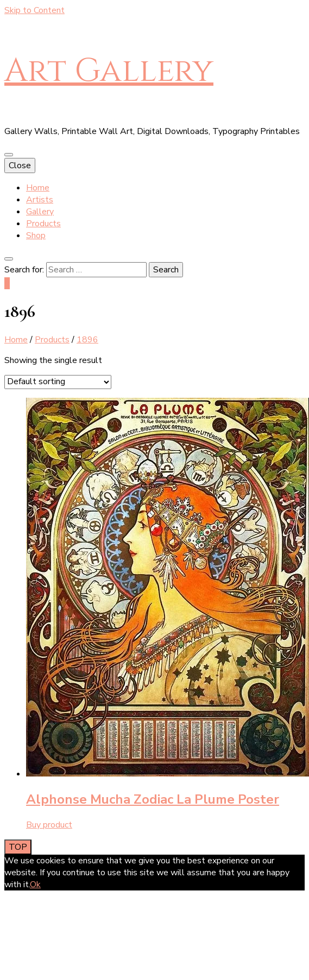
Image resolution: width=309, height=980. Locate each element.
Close (20, 166)
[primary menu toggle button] (9, 155)
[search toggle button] (9, 259)
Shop (36, 236)
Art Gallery (109, 71)
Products (43, 224)
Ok (35, 884)
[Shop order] (58, 382)
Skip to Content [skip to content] (34, 10)
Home (38, 188)
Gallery (40, 212)
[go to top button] (18, 847)
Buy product (49, 825)
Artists (40, 200)
